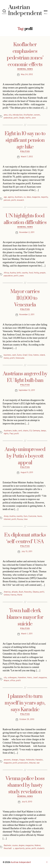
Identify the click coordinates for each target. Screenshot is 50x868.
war (38, 763)
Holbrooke (30, 760)
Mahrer (38, 846)
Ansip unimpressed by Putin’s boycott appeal (25, 456)
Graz (30, 355)
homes (36, 355)
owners (37, 115)
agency (11, 197)
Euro (26, 516)
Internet (7, 519)
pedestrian (8, 118)
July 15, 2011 (27, 552)
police (28, 849)
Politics (25, 151)
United (7, 595)
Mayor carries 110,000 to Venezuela (25, 298)
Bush (21, 592)
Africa (6, 273)
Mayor (6, 681)
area (6, 115)
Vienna (13, 595)
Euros (19, 355)
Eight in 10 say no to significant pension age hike (25, 140)
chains (26, 431)
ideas (29, 197)
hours (40, 516)
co (25, 197)
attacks (15, 592)
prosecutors (23, 763)
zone (34, 118)
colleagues (12, 678)
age (5, 197)
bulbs (15, 431)
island (42, 355)
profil (16, 118)
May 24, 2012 (27, 75)
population (8, 276)
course (15, 846)
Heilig (36, 273)
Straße (22, 118)
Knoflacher (28, 115)
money (6, 358)
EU (31, 431)
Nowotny (28, 592)
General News (25, 69)
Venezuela (20, 358)
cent (20, 431)
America (7, 592)
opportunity (20, 849)
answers (7, 760)
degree (22, 846)
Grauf (25, 355)
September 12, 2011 (27, 390)
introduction (18, 115)
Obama (36, 592)
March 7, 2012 (27, 157)
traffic (28, 118)
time (26, 519)
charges (15, 760)
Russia (20, 519)
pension (7, 200)
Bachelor (7, 846)
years (22, 276)
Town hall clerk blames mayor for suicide (25, 617)
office (13, 681)
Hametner (22, 678)
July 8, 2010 (27, 802)
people (43, 273)
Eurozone (32, 516)
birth (19, 273)
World (20, 595)
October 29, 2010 (27, 719)
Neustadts (9, 849)
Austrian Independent (21, 862)
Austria (13, 273)
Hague (22, 760)
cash (14, 355)
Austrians (19, 197)
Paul (11, 434)
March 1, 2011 (27, 634)
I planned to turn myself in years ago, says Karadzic (25, 703)
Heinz (30, 678)
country (25, 273)
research (20, 200)
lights (6, 434)
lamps (44, 431)
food (31, 273)
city (10, 115)
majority (44, 197)
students (41, 849)
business (7, 355)
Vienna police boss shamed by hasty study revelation (25, 785)
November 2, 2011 (27, 232)
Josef (35, 678)
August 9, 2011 (27, 473)
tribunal (32, 763)
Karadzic (39, 760)
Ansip (6, 516)
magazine (36, 197)
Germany (36, 431)
